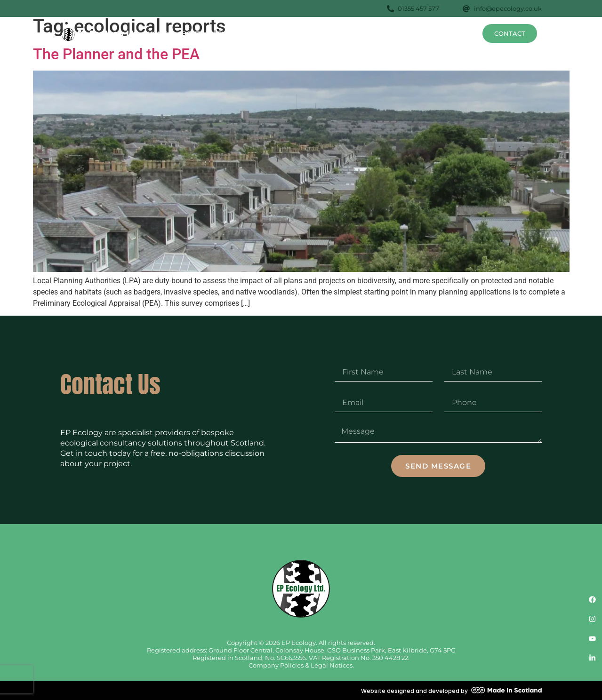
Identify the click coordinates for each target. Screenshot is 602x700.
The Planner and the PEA (116, 54)
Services (229, 33)
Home (157, 33)
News (463, 33)
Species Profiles (340, 33)
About (189, 33)
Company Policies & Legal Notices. (301, 665)
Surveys (277, 33)
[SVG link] (101, 35)
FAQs (435, 33)
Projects (400, 33)
